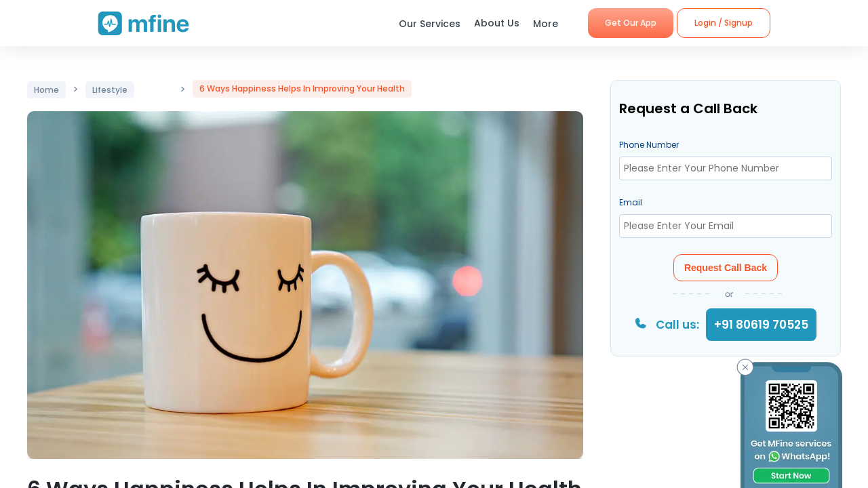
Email (631, 202)
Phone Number (649, 145)
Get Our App (631, 23)
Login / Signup (724, 23)
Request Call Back (726, 268)
